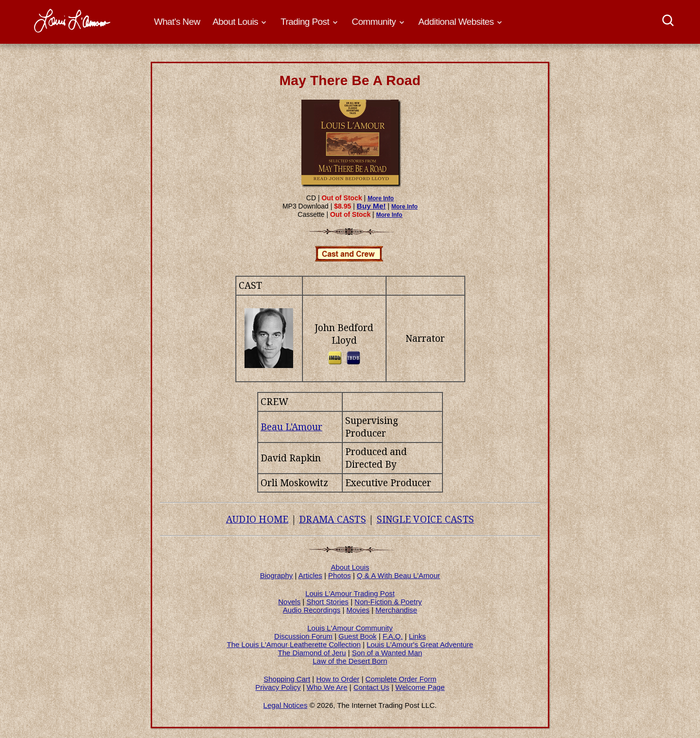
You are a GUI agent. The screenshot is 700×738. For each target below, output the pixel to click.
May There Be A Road (350, 80)
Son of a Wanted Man (387, 653)
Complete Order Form (401, 679)
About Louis (350, 567)
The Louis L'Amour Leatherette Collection (294, 644)
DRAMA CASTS (332, 519)
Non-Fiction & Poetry (388, 602)
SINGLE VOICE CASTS (426, 519)
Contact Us (371, 687)
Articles (310, 575)
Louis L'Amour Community (350, 628)
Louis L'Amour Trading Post (350, 593)
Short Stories (327, 602)
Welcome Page (420, 687)
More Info (381, 198)
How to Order (338, 679)
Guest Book (357, 636)
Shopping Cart (287, 679)
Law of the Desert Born (350, 661)
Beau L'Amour (291, 427)
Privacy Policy (278, 687)
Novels (289, 602)
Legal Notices (286, 705)
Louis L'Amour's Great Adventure (420, 644)
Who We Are (327, 687)
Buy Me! (371, 206)
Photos (340, 575)
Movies (358, 610)
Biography (277, 575)
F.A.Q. (393, 636)
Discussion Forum (303, 636)
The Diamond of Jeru (312, 653)
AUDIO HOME (257, 519)
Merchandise (396, 610)
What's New (177, 22)
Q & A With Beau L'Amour (398, 575)
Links (417, 636)
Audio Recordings (312, 610)
